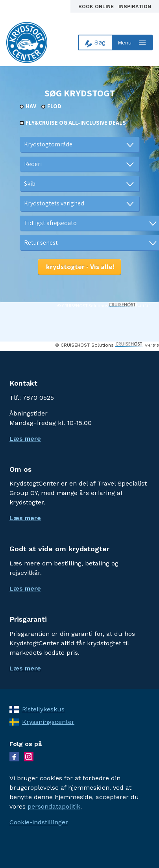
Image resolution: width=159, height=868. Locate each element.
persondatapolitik (54, 806)
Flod (54, 106)
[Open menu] (133, 42)
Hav (31, 106)
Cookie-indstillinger (39, 822)
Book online (97, 6)
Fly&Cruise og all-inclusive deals (76, 123)
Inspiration (135, 6)
